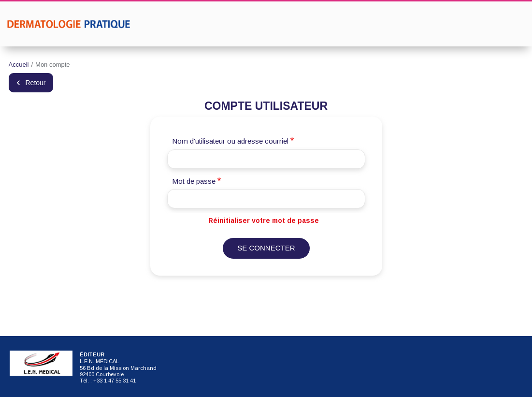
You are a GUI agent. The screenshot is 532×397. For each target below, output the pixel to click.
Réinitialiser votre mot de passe (264, 221)
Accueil (19, 65)
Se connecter (266, 248)
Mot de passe (194, 181)
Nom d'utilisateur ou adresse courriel (230, 141)
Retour (36, 83)
